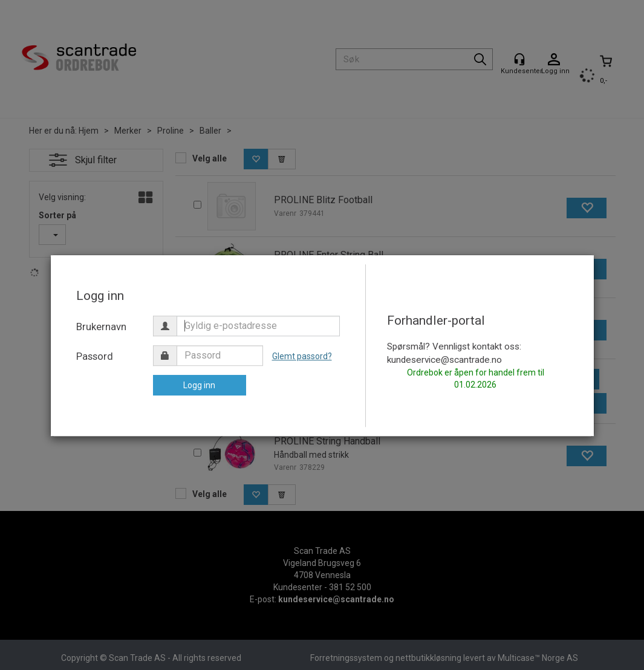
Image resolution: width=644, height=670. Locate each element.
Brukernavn (101, 327)
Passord (95, 356)
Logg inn (199, 385)
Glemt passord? (302, 356)
